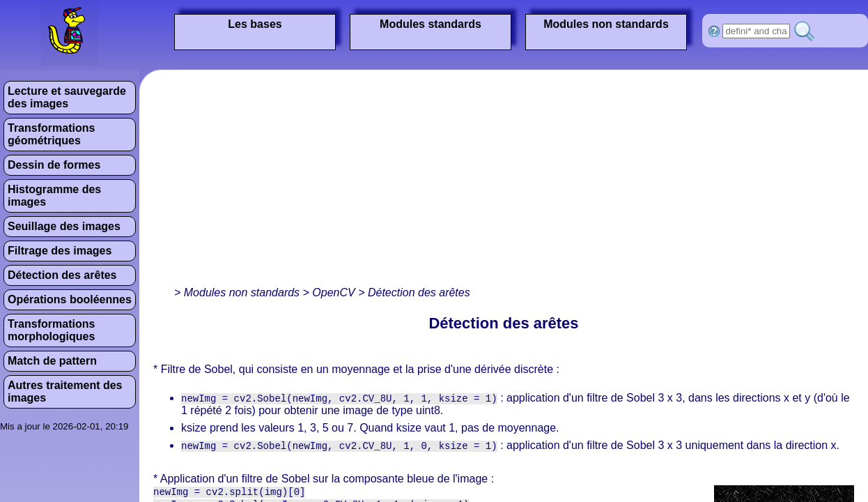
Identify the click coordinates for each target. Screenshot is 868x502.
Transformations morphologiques (51, 330)
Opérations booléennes (70, 299)
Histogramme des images (54, 196)
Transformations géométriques (51, 134)
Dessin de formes (54, 165)
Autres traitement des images (65, 391)
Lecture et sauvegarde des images (67, 97)
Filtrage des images (60, 251)
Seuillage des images (64, 226)
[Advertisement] (344, 181)
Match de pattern (52, 361)
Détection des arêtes (62, 275)
